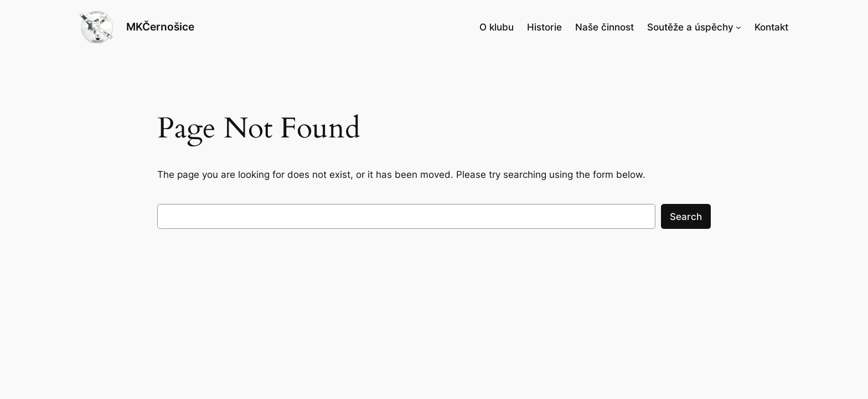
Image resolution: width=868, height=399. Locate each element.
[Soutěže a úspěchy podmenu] (738, 27)
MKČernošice (160, 27)
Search (686, 217)
